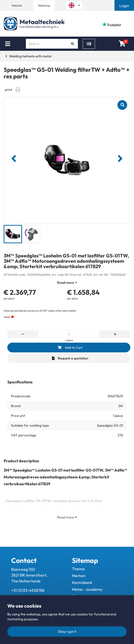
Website (17, 5)
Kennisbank (82, 582)
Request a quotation (70, 358)
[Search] (72, 44)
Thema (78, 569)
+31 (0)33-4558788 (28, 590)
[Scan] (89, 44)
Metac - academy (87, 589)
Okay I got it (67, 632)
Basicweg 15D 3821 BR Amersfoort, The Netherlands (29, 575)
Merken (79, 576)
